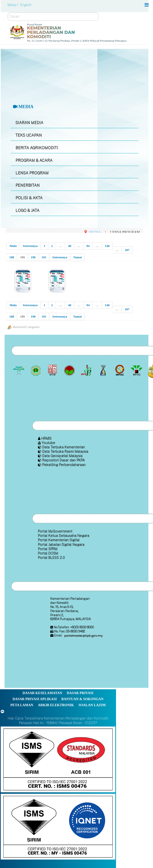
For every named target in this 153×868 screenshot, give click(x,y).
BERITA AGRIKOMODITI (37, 148)
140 (107, 246)
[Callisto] (58, 759)
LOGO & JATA (27, 211)
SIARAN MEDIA (29, 123)
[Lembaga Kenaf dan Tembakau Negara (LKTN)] (103, 371)
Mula (13, 246)
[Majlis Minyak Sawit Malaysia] (137, 371)
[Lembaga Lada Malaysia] (87, 371)
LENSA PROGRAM (32, 173)
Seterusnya (30, 246)
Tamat (78, 257)
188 (12, 257)
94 (88, 246)
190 (33, 257)
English (26, 5)
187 (127, 250)
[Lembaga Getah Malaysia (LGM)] (36, 371)
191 (44, 257)
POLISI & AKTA (29, 198)
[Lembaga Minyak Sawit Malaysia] (19, 371)
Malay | (13, 5)
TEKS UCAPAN (29, 135)
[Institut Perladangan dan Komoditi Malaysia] (120, 371)
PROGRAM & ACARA (34, 160)
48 (69, 246)
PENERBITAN (28, 185)
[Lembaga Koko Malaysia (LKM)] (70, 371)
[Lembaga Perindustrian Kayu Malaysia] (53, 371)
